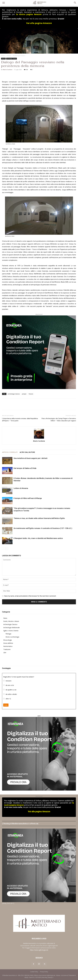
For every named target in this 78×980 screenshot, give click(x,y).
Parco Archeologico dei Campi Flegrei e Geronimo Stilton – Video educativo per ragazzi (59, 420)
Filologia (8, 634)
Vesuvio (31, 394)
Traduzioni (7, 649)
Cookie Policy (34, 972)
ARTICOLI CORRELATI (10, 452)
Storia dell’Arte (8, 643)
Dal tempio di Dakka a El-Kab (25, 468)
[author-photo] (39, 434)
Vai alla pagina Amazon (39, 23)
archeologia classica (14, 394)
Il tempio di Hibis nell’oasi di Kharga (28, 498)
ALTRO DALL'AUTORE (27, 452)
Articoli (9, 56)
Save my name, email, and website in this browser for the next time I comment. (30, 596)
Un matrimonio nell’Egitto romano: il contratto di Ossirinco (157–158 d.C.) (43, 528)
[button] (4, 3)
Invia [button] (6, 705)
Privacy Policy (44, 972)
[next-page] (7, 548)
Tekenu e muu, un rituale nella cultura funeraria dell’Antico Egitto (39, 518)
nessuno (9, 681)
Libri (5, 653)
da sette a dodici (11, 694)
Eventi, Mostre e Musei (11, 621)
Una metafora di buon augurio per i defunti (30, 458)
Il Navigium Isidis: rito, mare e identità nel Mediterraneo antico (38, 538)
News (5, 618)
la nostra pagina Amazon (29, 14)
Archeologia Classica (19, 56)
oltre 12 (8, 699)
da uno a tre (10, 685)
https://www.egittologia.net (39, 950)
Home (3, 56)
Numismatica (8, 646)
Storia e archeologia (12, 637)
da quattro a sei (11, 690)
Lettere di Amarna (21, 488)
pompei (24, 394)
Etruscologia (8, 640)
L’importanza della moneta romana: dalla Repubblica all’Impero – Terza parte (20, 420)
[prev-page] (3, 548)
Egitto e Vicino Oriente (11, 631)
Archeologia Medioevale (12, 628)
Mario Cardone (8, 70)
